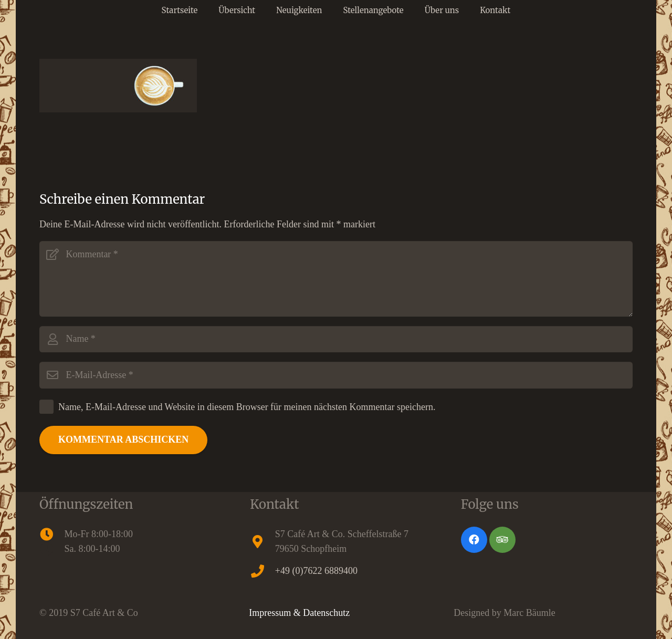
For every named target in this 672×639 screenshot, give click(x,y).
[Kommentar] (336, 279)
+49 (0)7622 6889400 (316, 571)
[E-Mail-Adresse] (336, 375)
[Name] (336, 339)
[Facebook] (474, 540)
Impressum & (276, 613)
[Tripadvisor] (502, 540)
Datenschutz (326, 613)
